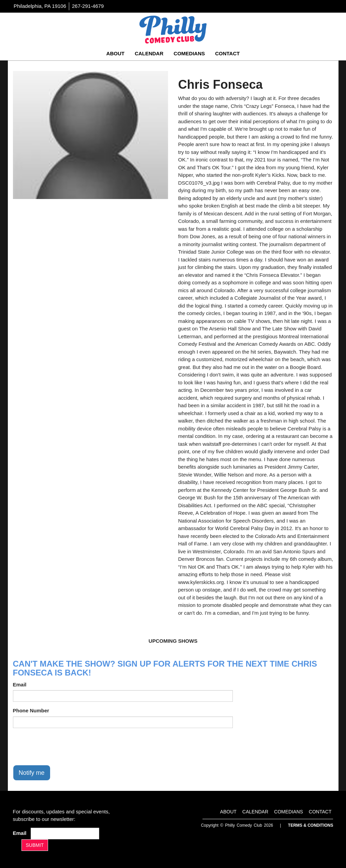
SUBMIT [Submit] (35, 845)
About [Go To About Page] (115, 53)
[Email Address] (65, 834)
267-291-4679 (88, 6)
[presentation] (65, 746)
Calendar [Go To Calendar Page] (149, 53)
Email (20, 685)
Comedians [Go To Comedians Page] (189, 53)
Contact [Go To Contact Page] (227, 53)
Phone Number (31, 710)
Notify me (32, 773)
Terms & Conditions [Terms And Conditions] (311, 825)
